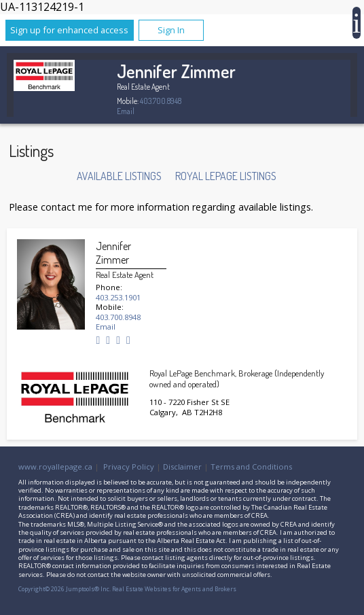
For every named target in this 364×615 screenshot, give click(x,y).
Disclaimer (182, 467)
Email (126, 111)
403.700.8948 (161, 101)
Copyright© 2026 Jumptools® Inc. (65, 589)
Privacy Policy (129, 467)
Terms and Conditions (251, 467)
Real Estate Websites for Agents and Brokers (174, 589)
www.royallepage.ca (55, 467)
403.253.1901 (118, 297)
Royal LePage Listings (226, 176)
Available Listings (119, 176)
